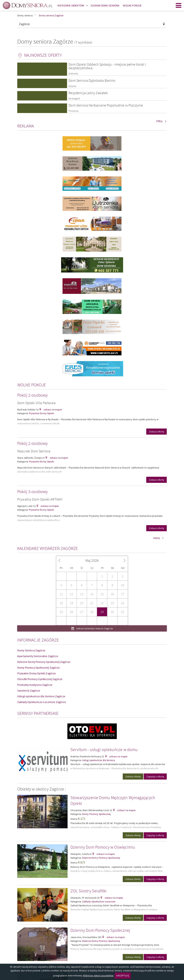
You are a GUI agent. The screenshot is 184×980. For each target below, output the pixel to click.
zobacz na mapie (52, 409)
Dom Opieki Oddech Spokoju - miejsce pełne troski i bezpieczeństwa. (107, 66)
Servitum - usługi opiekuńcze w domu (104, 750)
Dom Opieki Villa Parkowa (36, 403)
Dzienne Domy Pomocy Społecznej (101, 858)
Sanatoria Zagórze (29, 690)
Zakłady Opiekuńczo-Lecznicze (99, 901)
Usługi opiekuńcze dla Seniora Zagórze (41, 696)
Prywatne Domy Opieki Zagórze (36, 673)
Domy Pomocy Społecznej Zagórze (38, 667)
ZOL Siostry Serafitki (88, 891)
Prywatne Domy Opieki (41, 413)
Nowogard (74, 99)
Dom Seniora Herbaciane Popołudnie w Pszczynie (106, 105)
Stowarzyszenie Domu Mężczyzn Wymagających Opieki (113, 800)
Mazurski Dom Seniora (34, 451)
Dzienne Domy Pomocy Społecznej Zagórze (44, 662)
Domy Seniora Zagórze (31, 650)
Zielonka (73, 74)
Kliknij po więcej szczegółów (98, 976)
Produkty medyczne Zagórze (35, 685)
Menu (179, 5)
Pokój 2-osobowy (32, 395)
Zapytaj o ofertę (155, 777)
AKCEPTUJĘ (123, 976)
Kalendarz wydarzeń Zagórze (48, 548)
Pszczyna (73, 111)
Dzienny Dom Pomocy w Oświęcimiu (103, 847)
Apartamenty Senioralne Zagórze (38, 656)
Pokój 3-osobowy (32, 492)
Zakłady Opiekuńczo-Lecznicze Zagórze (42, 702)
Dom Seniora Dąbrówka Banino (92, 80)
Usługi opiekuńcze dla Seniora (99, 760)
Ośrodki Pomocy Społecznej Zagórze (40, 679)
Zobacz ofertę (157, 432)
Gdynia (72, 86)
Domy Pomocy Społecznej (96, 814)
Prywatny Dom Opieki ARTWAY (40, 499)
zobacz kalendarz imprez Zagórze (94, 628)
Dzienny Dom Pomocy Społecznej (100, 930)
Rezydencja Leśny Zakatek (88, 93)
